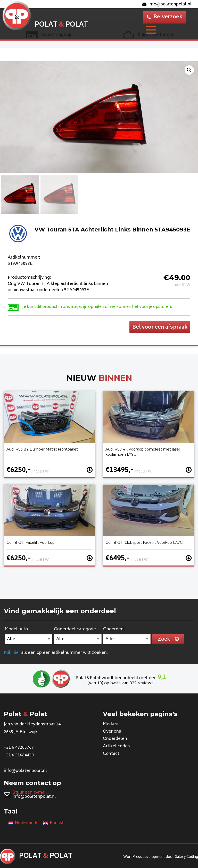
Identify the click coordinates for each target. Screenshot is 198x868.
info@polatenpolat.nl (167, 4)
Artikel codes (116, 747)
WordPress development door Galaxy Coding (161, 857)
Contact (111, 754)
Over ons (112, 732)
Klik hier (12, 653)
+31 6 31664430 (19, 755)
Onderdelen (115, 739)
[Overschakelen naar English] (54, 824)
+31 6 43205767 (19, 748)
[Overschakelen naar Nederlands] (23, 824)
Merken (111, 724)
